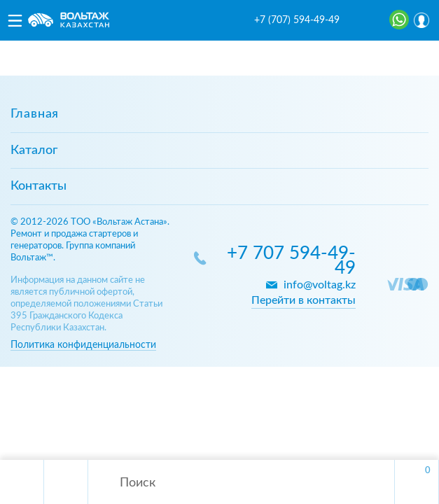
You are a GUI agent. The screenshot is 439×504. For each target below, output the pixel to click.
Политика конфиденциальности (83, 345)
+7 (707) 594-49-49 (297, 20)
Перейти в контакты (304, 300)
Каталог (34, 150)
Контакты (39, 186)
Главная (35, 114)
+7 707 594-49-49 (291, 261)
